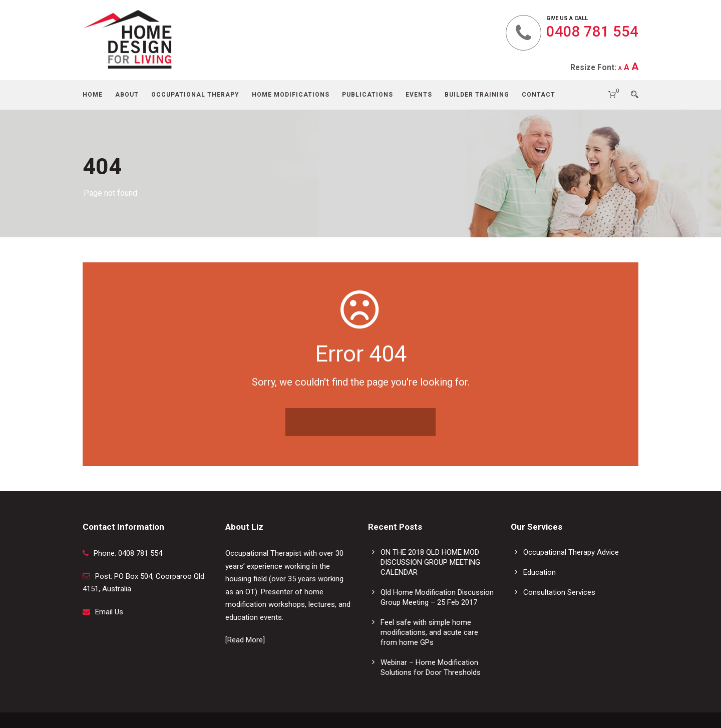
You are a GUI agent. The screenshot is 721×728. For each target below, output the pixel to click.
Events (419, 95)
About (127, 95)
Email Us (109, 612)
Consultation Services (559, 592)
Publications (368, 95)
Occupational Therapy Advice (571, 552)
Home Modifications (291, 95)
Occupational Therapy (195, 95)
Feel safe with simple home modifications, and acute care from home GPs (429, 632)
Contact (538, 95)
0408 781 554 (592, 32)
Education (539, 572)
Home (93, 95)
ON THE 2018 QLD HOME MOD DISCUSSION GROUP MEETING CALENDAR (430, 562)
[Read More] (245, 640)
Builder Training (477, 95)
